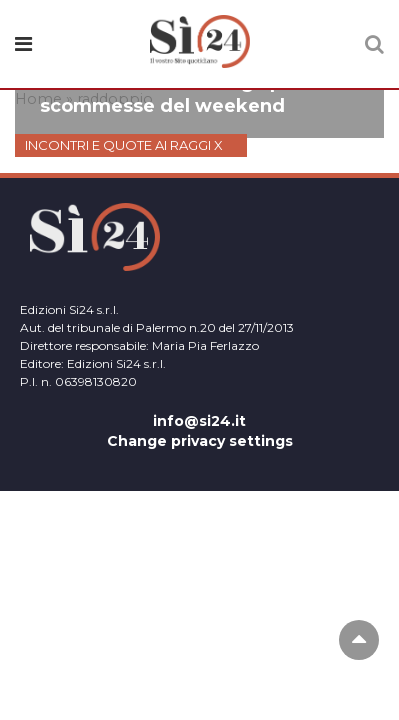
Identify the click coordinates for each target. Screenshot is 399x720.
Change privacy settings (200, 441)
